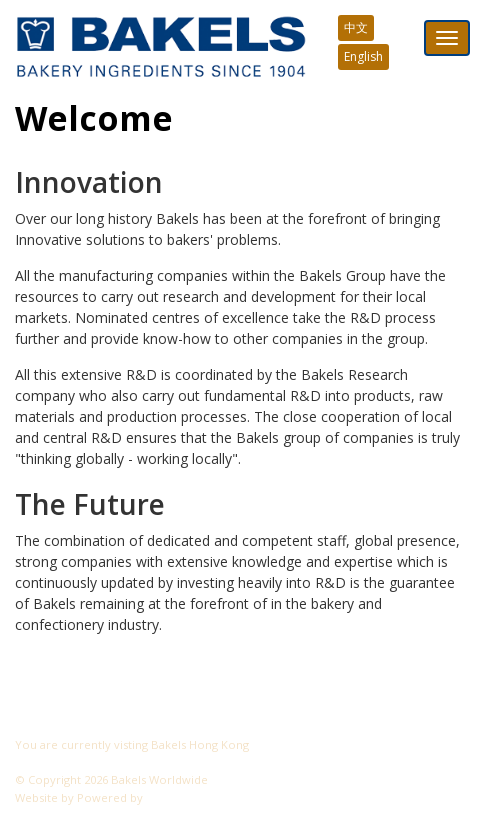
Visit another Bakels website (100, 761)
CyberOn (171, 797)
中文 (356, 27)
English (363, 56)
